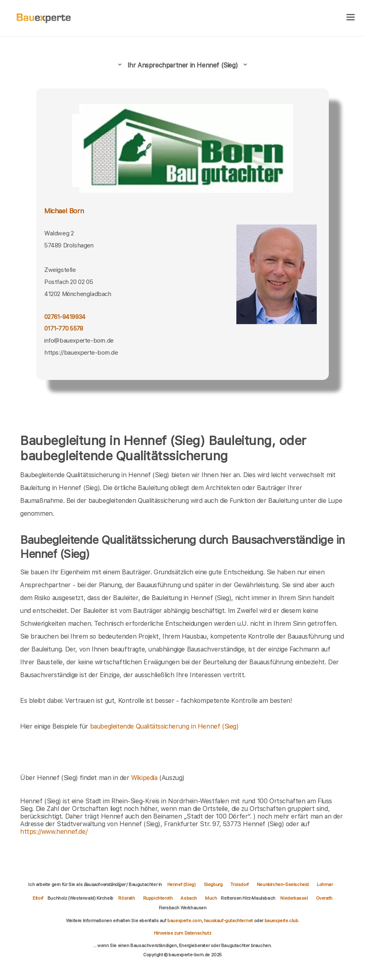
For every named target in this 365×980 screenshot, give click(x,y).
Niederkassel (294, 898)
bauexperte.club (281, 921)
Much (211, 898)
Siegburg (213, 884)
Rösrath (126, 898)
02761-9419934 (65, 317)
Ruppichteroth (158, 898)
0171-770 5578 (64, 328)
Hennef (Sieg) (181, 884)
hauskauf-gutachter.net (228, 921)
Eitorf (38, 898)
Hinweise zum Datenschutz (182, 933)
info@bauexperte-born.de (79, 341)
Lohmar (325, 884)
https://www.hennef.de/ (54, 832)
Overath (324, 898)
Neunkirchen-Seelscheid (283, 884)
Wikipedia (145, 778)
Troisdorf (239, 884)
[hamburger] (351, 18)
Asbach (189, 898)
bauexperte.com (184, 921)
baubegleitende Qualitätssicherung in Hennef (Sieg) (164, 726)
